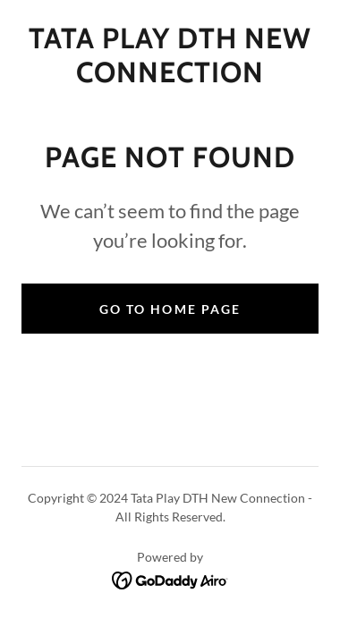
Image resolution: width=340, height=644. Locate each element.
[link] (170, 56)
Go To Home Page (170, 309)
